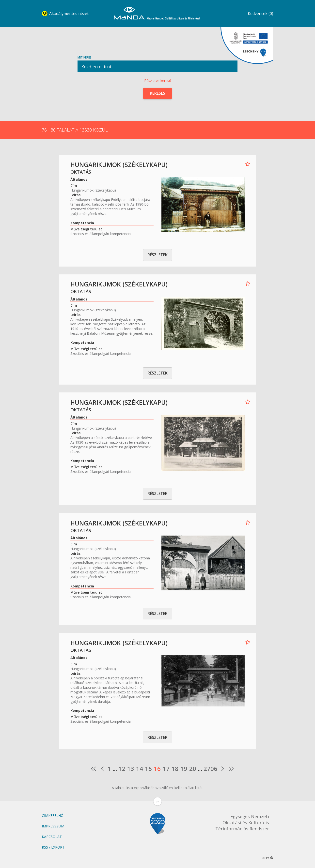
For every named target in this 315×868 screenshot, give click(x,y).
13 (131, 769)
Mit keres (157, 64)
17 (166, 769)
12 (122, 769)
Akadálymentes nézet (69, 14)
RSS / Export (53, 847)
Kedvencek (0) (260, 14)
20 (193, 769)
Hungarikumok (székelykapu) (119, 165)
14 (140, 769)
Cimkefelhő (53, 816)
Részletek (157, 255)
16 (157, 769)
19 (184, 769)
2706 (210, 769)
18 (175, 769)
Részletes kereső (158, 81)
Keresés (157, 93)
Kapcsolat (52, 837)
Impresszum (53, 826)
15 (148, 769)
